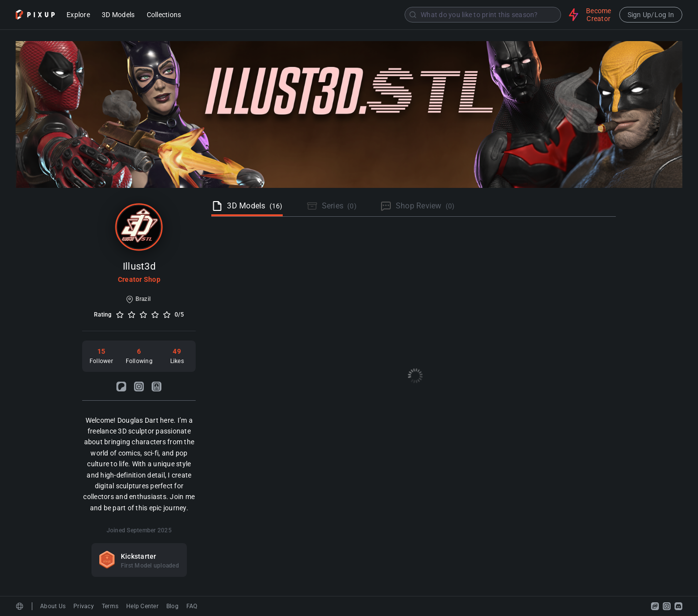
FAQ (192, 606)
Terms (110, 606)
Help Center (142, 606)
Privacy (84, 606)
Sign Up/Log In (651, 15)
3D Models (118, 15)
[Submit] (413, 15)
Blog (172, 606)
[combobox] (376, 15)
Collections (164, 15)
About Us (53, 606)
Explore (78, 15)
